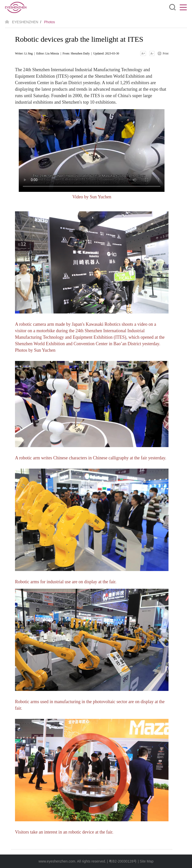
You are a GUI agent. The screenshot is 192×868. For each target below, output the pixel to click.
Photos (49, 22)
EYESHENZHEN (25, 22)
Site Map (147, 861)
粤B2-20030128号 (123, 861)
